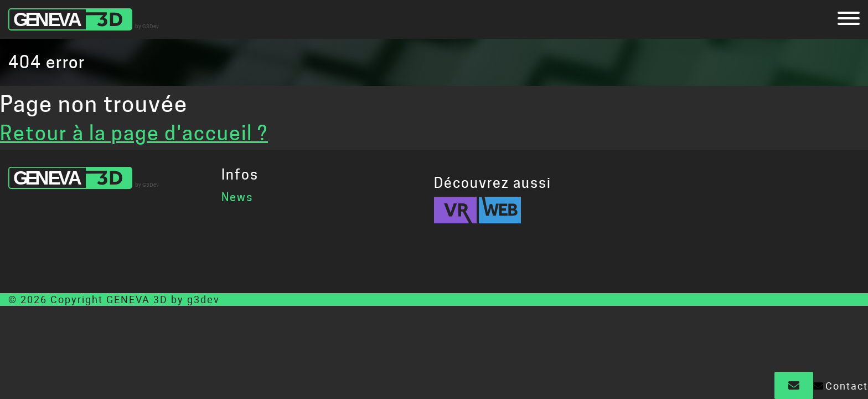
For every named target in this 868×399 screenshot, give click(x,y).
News (237, 197)
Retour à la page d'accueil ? (134, 133)
